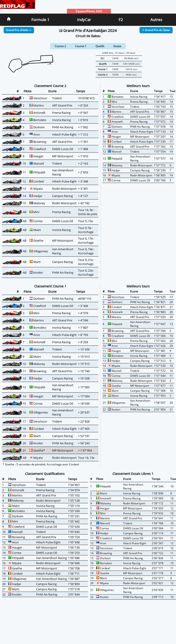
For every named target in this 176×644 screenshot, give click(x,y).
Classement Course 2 (50, 86)
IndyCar (84, 20)
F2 (121, 20)
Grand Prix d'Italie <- (19, 30)
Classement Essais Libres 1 (133, 474)
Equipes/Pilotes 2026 (89, 11)
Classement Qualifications (45, 474)
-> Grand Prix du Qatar (156, 30)
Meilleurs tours (138, 86)
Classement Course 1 (50, 286)
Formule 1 (40, 20)
